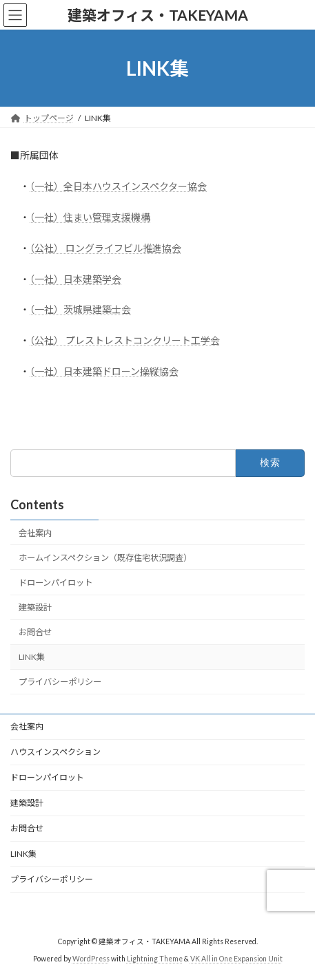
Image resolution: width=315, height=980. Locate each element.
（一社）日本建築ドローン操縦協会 (104, 371)
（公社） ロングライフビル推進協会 (105, 248)
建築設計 (35, 607)
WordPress (91, 959)
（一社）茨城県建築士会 (80, 309)
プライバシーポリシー (60, 682)
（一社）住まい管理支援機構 (90, 217)
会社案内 (35, 533)
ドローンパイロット (55, 583)
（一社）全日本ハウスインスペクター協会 (118, 186)
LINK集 (32, 657)
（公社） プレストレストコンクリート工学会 (125, 340)
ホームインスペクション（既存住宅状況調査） (105, 558)
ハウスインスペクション (55, 752)
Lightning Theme (155, 959)
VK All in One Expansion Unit (236, 959)
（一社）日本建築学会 (75, 279)
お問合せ (35, 632)
